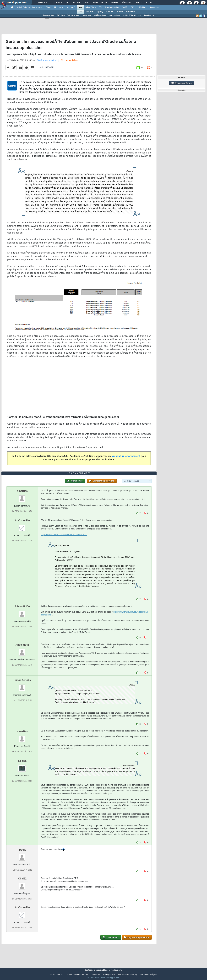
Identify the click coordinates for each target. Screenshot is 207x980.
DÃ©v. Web (90, 7)
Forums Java (49, 15)
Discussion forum (181, 83)
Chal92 (22, 885)
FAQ (67, 3)
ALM (61, 7)
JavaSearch (149, 15)
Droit (139, 3)
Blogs (76, 3)
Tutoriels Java (73, 15)
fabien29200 (22, 612)
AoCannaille (22, 526)
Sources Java (114, 15)
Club (149, 3)
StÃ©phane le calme (46, 62)
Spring (100, 12)
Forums (42, 3)
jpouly (22, 856)
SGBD (125, 7)
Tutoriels (56, 3)
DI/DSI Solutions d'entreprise (30, 7)
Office (133, 7)
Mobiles (143, 7)
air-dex (22, 767)
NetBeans (131, 12)
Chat (86, 3)
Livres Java (86, 15)
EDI (100, 7)
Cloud (48, 7)
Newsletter (100, 3)
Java (80, 7)
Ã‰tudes (127, 3)
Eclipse (120, 12)
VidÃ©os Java (100, 15)
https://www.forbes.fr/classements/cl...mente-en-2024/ (64, 541)
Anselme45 (22, 651)
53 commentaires (69, 62)
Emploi (115, 3)
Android (110, 12)
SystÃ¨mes (154, 7)
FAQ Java (61, 15)
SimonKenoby (22, 686)
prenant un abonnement (126, 459)
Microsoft (71, 7)
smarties (22, 497)
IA (55, 7)
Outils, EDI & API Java (132, 15)
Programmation (112, 7)
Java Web (90, 12)
